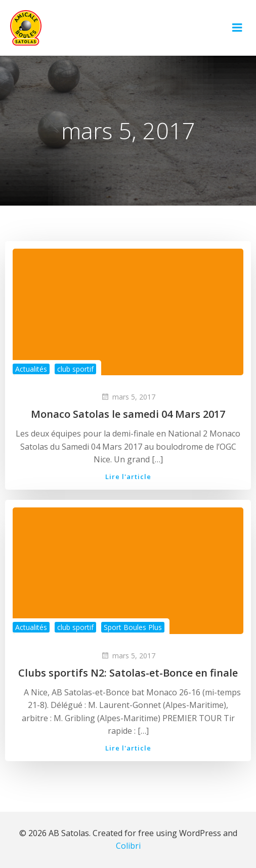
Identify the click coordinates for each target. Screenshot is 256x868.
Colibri (128, 846)
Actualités (31, 369)
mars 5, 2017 (128, 397)
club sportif (75, 369)
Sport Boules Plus (133, 627)
